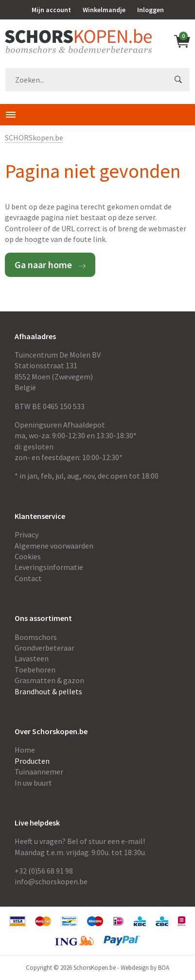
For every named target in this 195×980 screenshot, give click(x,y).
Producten (32, 761)
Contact (28, 578)
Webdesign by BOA (145, 968)
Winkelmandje (104, 10)
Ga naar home (43, 265)
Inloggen (151, 10)
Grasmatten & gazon (49, 680)
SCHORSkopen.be (34, 138)
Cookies (28, 556)
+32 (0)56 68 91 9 (42, 871)
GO (178, 80)
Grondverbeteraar (44, 648)
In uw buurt (33, 783)
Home (25, 750)
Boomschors (36, 637)
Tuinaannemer (39, 772)
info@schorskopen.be (51, 881)
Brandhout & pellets (48, 691)
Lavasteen (32, 658)
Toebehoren (35, 670)
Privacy (27, 534)
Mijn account (51, 10)
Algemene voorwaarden (54, 546)
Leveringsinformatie (49, 567)
